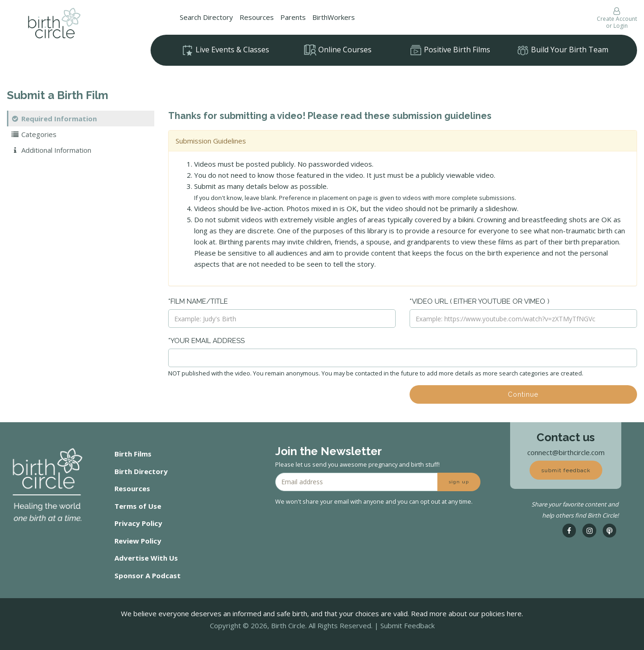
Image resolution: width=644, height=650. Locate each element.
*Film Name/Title (198, 301)
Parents (293, 17)
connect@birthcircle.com (566, 452)
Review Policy (138, 541)
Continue (523, 394)
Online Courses (338, 50)
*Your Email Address (206, 341)
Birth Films (133, 454)
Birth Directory (141, 471)
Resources (257, 17)
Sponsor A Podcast (148, 575)
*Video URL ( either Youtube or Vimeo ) (480, 301)
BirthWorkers (334, 17)
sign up (459, 482)
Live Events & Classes (225, 50)
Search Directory (206, 17)
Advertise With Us (146, 558)
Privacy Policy (138, 523)
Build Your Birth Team (562, 50)
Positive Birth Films (450, 50)
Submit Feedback (407, 625)
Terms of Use (138, 506)
